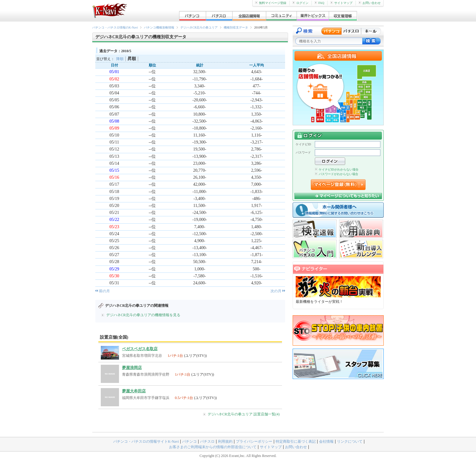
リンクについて (350, 441)
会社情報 (326, 441)
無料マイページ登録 (271, 3)
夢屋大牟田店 (134, 391)
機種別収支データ (236, 27)
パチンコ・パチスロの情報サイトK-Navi (146, 441)
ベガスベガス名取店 (140, 349)
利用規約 (225, 441)
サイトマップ (341, 3)
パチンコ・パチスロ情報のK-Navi (115, 27)
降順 (120, 59)
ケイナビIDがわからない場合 (337, 169)
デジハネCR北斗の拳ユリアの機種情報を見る (143, 315)
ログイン (300, 3)
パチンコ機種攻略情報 (159, 27)
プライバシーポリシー (254, 441)
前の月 (104, 291)
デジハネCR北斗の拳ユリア (199, 27)
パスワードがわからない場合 (337, 174)
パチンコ (189, 441)
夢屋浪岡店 (132, 368)
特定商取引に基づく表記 (296, 441)
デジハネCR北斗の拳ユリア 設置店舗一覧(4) (244, 414)
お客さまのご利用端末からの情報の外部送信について (213, 447)
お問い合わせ (370, 3)
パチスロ (207, 441)
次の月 (276, 291)
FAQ (319, 3)
